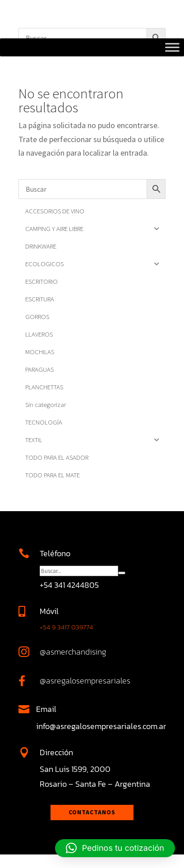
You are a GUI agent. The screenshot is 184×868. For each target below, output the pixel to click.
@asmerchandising (73, 652)
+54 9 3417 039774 (66, 627)
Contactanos (92, 812)
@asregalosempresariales (85, 681)
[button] (115, 848)
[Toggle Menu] (172, 47)
